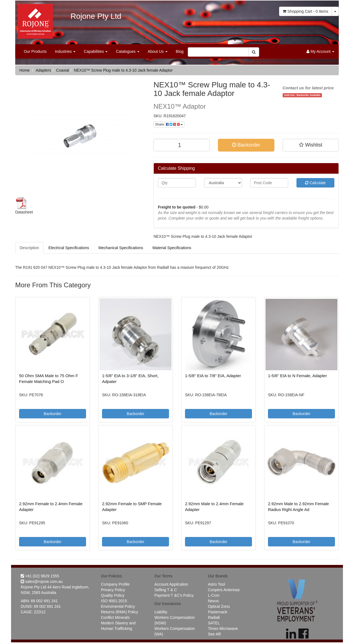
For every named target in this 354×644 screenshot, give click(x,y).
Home (24, 70)
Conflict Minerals (115, 617)
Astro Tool (217, 584)
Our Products (35, 51)
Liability (161, 612)
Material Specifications (172, 248)
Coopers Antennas (224, 590)
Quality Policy (113, 595)
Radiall (214, 617)
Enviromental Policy (118, 606)
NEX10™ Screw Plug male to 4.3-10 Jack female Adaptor (123, 70)
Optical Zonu (219, 606)
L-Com (214, 595)
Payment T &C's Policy (174, 595)
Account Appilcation (171, 584)
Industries (65, 51)
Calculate (315, 183)
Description (29, 248)
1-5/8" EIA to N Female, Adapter (297, 376)
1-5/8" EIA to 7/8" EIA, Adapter (213, 376)
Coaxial (63, 70)
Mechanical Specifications (121, 248)
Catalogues (128, 51)
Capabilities (96, 51)
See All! (214, 634)
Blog (180, 51)
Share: (169, 124)
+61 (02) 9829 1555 (40, 576)
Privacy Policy (113, 590)
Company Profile (115, 584)
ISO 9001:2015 (114, 601)
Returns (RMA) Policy (120, 612)
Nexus (214, 601)
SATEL (214, 623)
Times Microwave (223, 629)
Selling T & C (166, 590)
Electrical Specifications (69, 248)
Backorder (246, 145)
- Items (305, 11)
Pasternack (218, 612)
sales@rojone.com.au (42, 582)
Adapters (43, 70)
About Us (158, 51)
